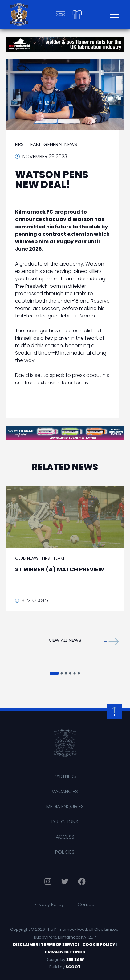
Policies (65, 852)
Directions (65, 822)
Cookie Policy (99, 945)
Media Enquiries (65, 807)
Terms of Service (60, 945)
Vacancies (65, 791)
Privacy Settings (65, 952)
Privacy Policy (49, 904)
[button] (111, 642)
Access (65, 837)
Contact (87, 904)
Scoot (73, 967)
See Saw (75, 959)
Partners (65, 776)
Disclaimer (26, 945)
